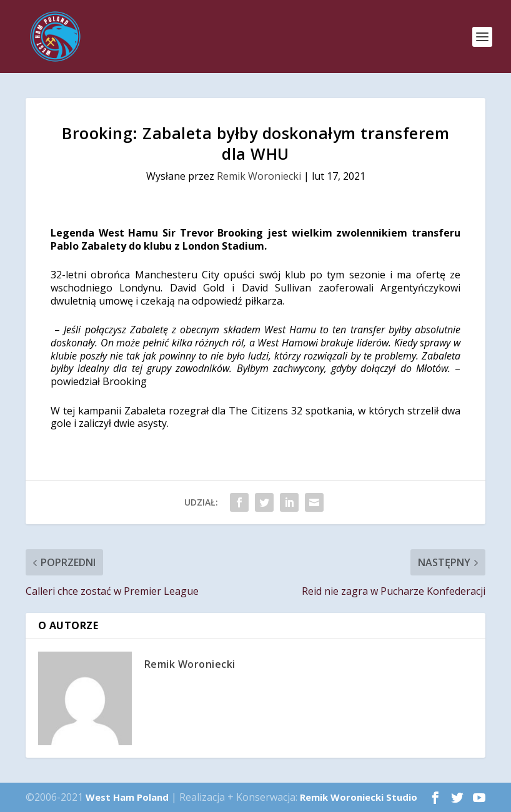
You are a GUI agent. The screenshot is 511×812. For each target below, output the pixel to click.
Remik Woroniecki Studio (359, 797)
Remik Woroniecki (259, 176)
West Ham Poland (127, 797)
